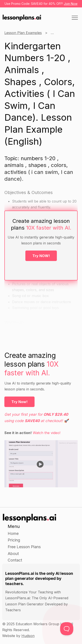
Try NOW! (41, 256)
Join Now (71, 4)
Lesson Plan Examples (23, 33)
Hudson (28, 636)
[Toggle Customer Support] (67, 629)
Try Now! (19, 402)
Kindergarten (61, 33)
